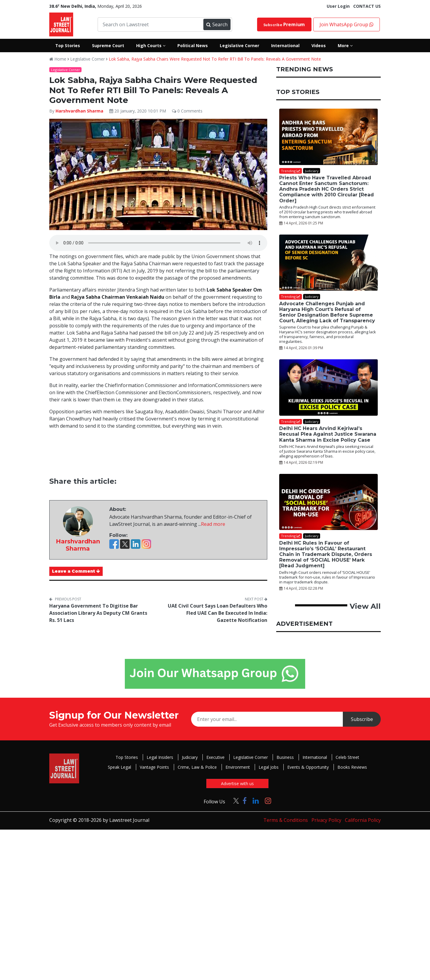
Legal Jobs (269, 767)
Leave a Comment (76, 571)
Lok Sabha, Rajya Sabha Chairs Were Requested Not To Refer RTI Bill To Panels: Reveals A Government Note (215, 59)
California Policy (363, 820)
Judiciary (190, 757)
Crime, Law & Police (197, 767)
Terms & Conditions (286, 820)
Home (58, 59)
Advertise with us (237, 783)
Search (217, 24)
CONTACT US (367, 6)
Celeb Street (347, 757)
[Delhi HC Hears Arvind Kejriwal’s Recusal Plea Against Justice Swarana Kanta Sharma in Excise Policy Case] (328, 387)
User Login (338, 6)
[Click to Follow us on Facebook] (245, 801)
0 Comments (187, 111)
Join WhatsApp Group (347, 24)
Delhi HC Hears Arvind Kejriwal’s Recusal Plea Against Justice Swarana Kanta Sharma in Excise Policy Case (328, 434)
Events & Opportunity (308, 767)
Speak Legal (119, 767)
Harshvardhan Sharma (79, 111)
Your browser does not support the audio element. (158, 243)
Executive (215, 757)
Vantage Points (154, 767)
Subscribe (284, 24)
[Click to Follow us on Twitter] (234, 801)
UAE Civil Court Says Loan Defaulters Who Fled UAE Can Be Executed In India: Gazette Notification (218, 613)
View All (365, 606)
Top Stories (127, 757)
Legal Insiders (160, 757)
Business (285, 757)
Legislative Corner (87, 59)
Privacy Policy (326, 820)
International (315, 757)
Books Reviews (352, 767)
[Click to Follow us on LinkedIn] (256, 801)
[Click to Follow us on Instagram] (268, 801)
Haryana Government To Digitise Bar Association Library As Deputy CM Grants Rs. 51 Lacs (98, 613)
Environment (238, 767)
